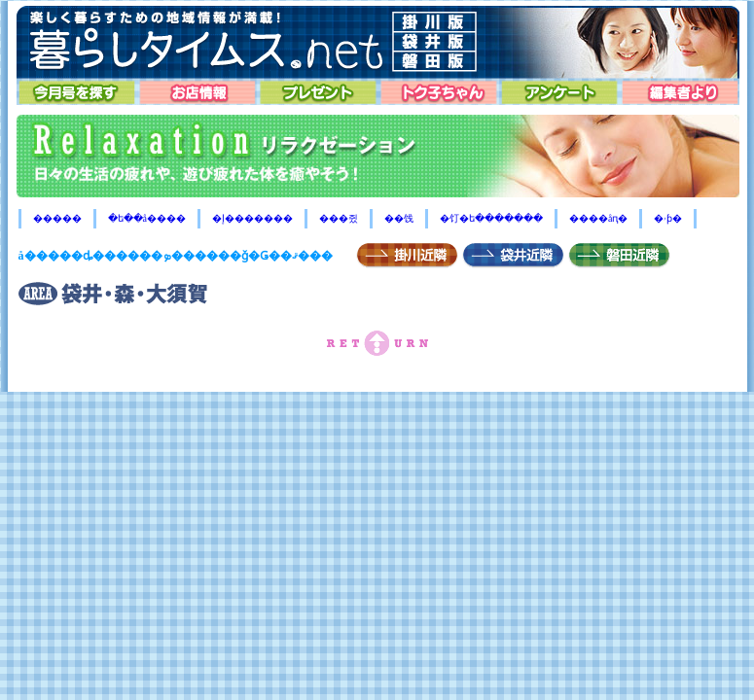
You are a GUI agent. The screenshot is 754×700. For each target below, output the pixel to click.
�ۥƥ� (668, 218)
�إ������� (252, 218)
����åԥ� (598, 218)
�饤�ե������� (491, 218)
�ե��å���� (147, 218)
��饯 (399, 218)
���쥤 (339, 218)
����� (57, 218)
